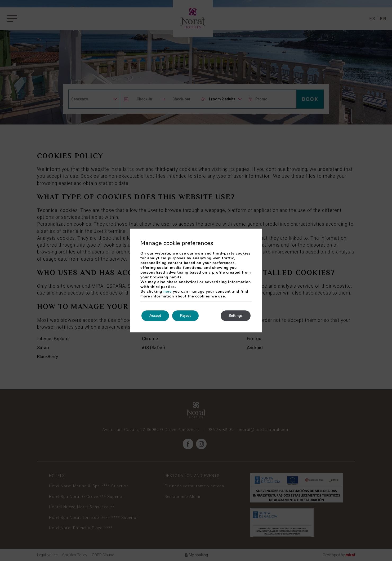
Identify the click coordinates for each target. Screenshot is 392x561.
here (168, 291)
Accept (155, 316)
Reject (185, 316)
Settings (236, 316)
